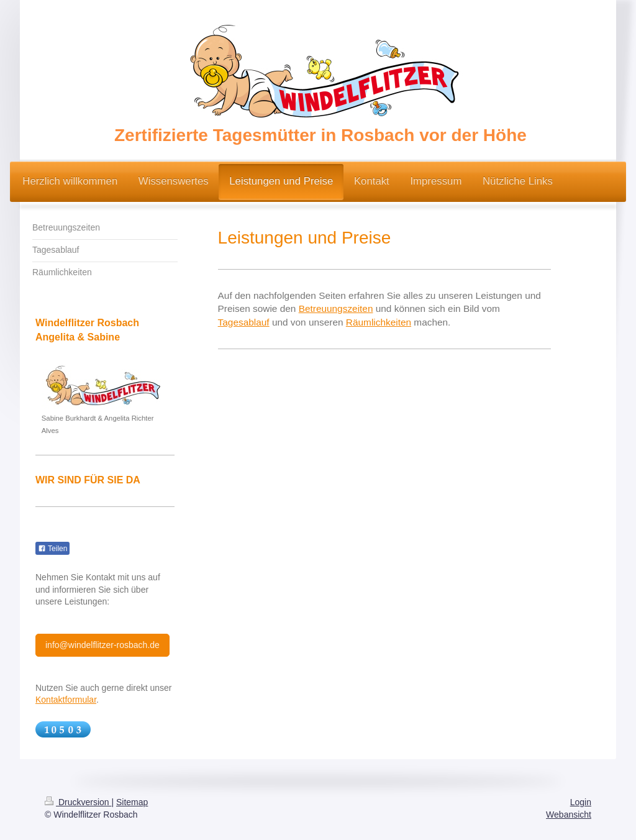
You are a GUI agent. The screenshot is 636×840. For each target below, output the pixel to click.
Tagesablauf (244, 322)
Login (581, 802)
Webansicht (569, 815)
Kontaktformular (66, 700)
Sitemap (132, 802)
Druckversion (78, 802)
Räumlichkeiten (379, 322)
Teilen (52, 549)
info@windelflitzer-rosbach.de (102, 645)
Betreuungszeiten (336, 308)
